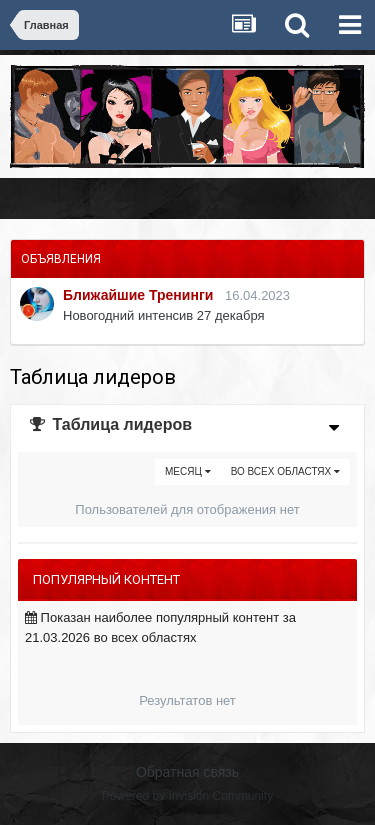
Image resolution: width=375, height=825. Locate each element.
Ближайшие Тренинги (138, 295)
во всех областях (285, 471)
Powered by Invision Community (187, 796)
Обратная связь (187, 772)
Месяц (188, 471)
